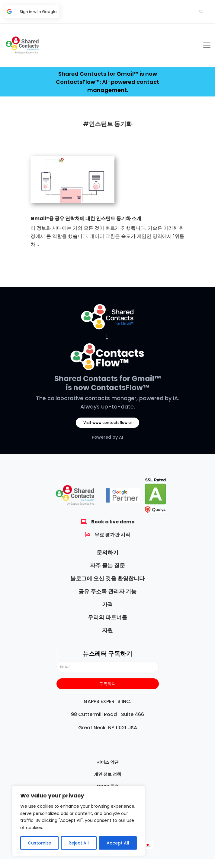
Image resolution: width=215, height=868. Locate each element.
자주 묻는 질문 (107, 565)
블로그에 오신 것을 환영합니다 (107, 578)
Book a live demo (113, 522)
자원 (107, 630)
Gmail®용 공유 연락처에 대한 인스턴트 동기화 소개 (86, 218)
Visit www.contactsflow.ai (107, 423)
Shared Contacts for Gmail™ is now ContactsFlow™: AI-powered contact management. (107, 82)
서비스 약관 (108, 762)
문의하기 (107, 552)
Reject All (79, 843)
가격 (107, 604)
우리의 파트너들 (107, 617)
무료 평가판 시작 (112, 535)
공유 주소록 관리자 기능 (107, 591)
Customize (39, 843)
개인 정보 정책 (107, 774)
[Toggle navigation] (207, 45)
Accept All (118, 843)
